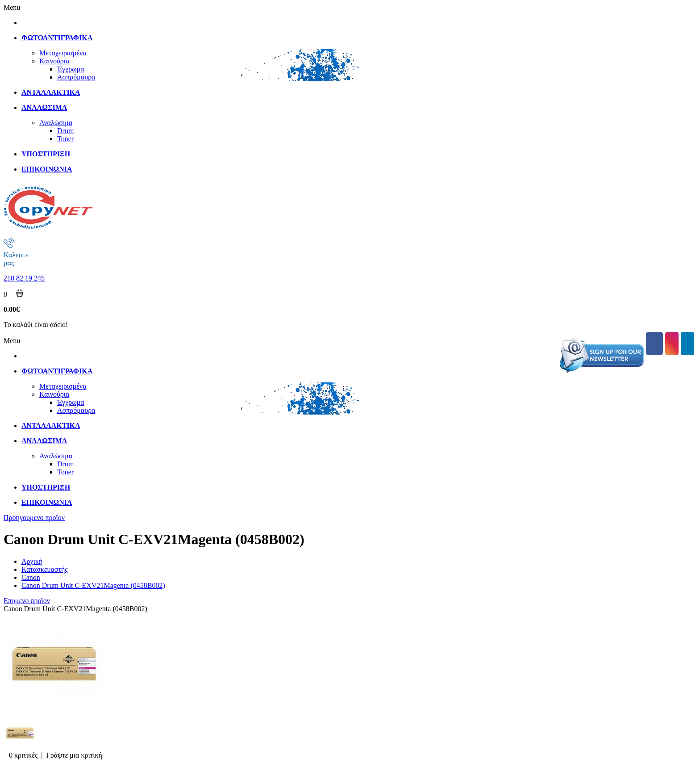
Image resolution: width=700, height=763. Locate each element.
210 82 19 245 (24, 278)
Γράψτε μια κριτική (74, 755)
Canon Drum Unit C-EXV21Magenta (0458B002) (93, 585)
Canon (31, 577)
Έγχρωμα (71, 69)
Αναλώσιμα (56, 123)
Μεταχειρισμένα (63, 53)
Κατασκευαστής (45, 569)
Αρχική (32, 561)
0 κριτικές (23, 755)
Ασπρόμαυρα (76, 77)
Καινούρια (54, 61)
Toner (65, 139)
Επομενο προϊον (27, 601)
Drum (65, 131)
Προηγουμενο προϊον (34, 518)
